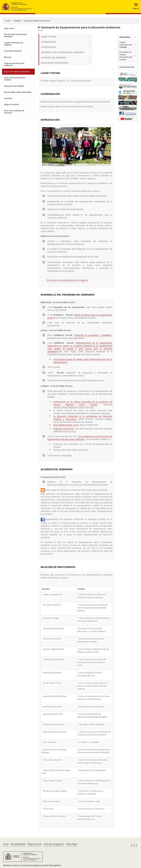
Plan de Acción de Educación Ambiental (16, 35)
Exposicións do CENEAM (14, 86)
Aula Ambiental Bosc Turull (66, 425)
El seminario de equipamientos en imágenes (67, 280)
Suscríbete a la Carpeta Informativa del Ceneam (126, 56)
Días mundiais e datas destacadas (18, 92)
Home (8, 21)
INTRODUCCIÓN (48, 47)
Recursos (8, 57)
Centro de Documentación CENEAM (15, 79)
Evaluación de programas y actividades (93, 335)
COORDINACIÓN (49, 42)
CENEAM (17, 21)
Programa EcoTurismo (64, 429)
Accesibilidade (18, 844)
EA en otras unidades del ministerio (14, 112)
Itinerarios (8, 98)
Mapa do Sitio (35, 844)
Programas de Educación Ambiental (14, 64)
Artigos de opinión (11, 104)
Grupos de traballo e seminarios (37, 21)
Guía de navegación (54, 844)
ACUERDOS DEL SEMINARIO (54, 58)
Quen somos (9, 28)
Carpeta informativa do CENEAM (14, 44)
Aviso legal (72, 844)
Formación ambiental (13, 51)
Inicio (6, 844)
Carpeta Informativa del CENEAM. (126, 45)
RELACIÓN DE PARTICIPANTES (55, 63)
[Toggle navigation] (135, 7)
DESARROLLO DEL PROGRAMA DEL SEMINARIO (62, 52)
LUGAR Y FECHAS (49, 37)
